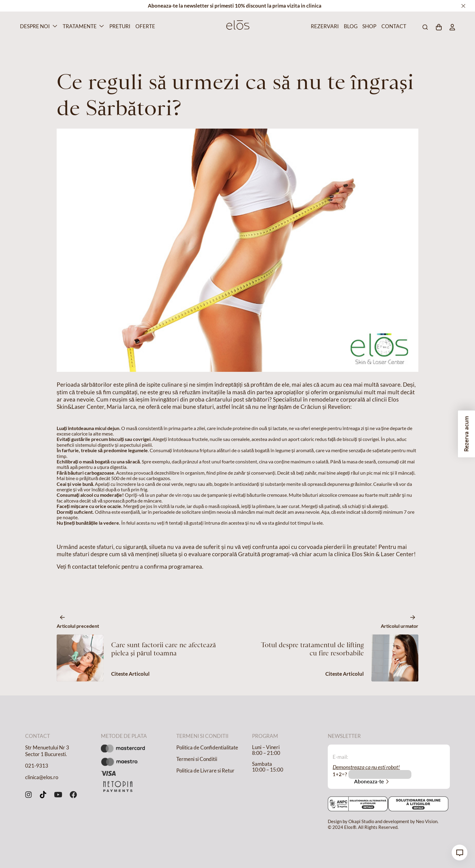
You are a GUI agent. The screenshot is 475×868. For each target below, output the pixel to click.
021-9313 (37, 766)
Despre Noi (35, 26)
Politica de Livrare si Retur (205, 771)
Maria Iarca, (122, 407)
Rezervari (323, 26)
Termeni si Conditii (197, 759)
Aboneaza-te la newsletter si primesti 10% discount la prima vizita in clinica (235, 6)
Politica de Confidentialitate (207, 748)
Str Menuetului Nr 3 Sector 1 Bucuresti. (47, 751)
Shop (369, 26)
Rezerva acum (466, 434)
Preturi (119, 26)
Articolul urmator (400, 626)
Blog (350, 26)
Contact (393, 26)
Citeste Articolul (130, 674)
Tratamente (80, 26)
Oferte (144, 26)
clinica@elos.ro (42, 777)
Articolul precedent (78, 626)
